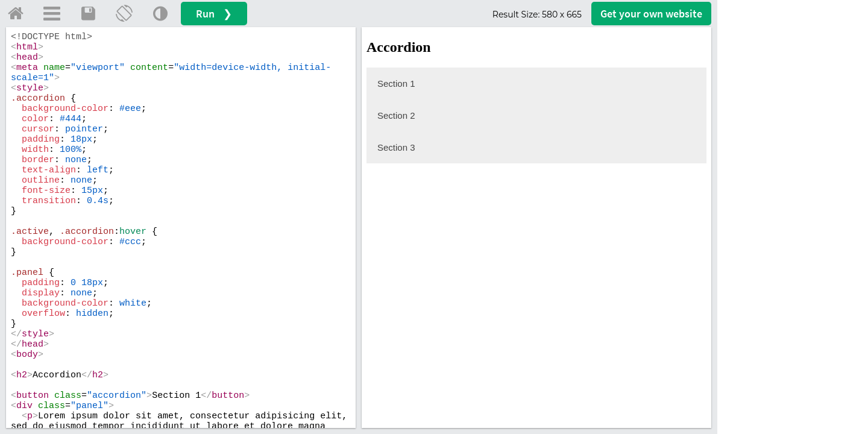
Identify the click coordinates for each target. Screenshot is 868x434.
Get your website (651, 14)
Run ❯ (214, 14)
